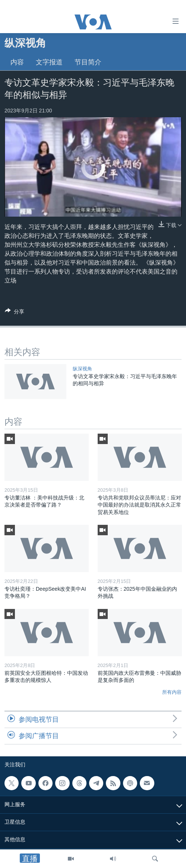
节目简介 (88, 62)
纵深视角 (82, 369)
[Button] (15, 313)
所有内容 (172, 692)
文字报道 (49, 62)
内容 (17, 62)
